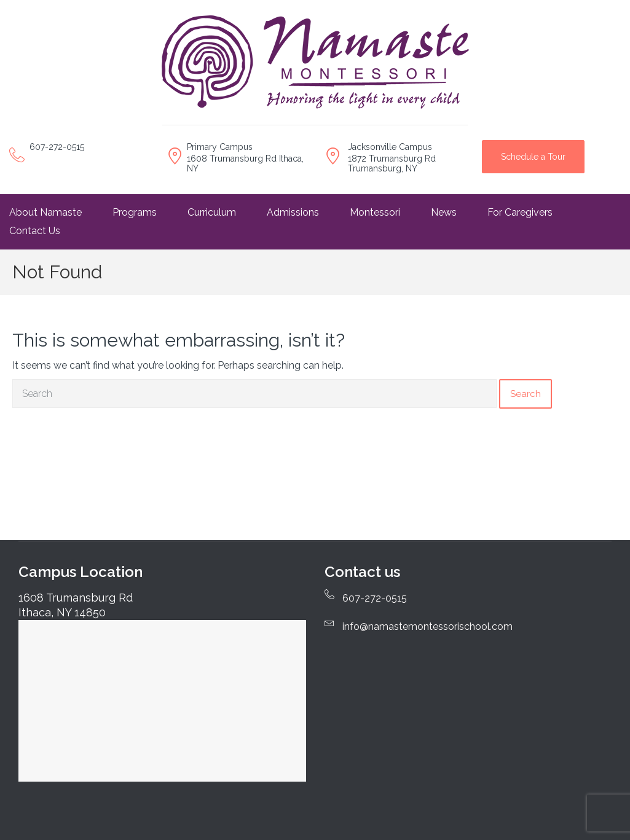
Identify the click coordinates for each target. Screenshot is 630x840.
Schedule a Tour (533, 157)
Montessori (375, 212)
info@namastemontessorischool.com (427, 626)
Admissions (293, 212)
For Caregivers (520, 212)
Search (526, 394)
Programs (135, 212)
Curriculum (212, 212)
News (444, 212)
